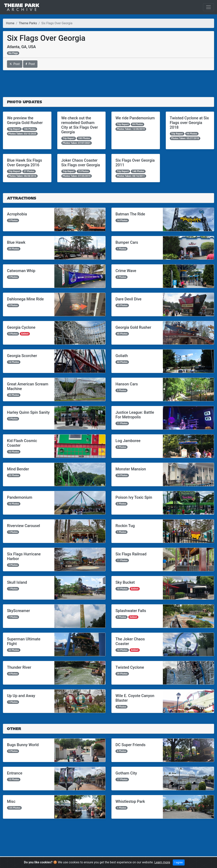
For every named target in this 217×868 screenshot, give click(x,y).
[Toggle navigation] (208, 7)
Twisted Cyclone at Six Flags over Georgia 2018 (189, 123)
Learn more (162, 862)
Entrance (15, 773)
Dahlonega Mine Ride (25, 299)
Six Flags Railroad (131, 554)
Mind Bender (18, 469)
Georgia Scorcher (22, 356)
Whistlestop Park (130, 801)
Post (15, 64)
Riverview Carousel (23, 526)
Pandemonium (20, 497)
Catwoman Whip (21, 271)
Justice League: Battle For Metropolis (135, 415)
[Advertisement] (108, 84)
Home (10, 23)
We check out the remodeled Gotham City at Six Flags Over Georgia (80, 125)
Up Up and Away (21, 696)
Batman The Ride (130, 214)
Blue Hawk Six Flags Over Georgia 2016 (25, 163)
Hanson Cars (127, 384)
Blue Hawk (16, 242)
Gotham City (126, 773)
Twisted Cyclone (130, 667)
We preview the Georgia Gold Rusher (25, 120)
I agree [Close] (179, 862)
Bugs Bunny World (23, 745)
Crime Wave (126, 271)
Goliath (122, 356)
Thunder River (19, 667)
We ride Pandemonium (135, 118)
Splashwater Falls (131, 611)
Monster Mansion (131, 469)
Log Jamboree (128, 441)
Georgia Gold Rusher (133, 327)
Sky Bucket (125, 582)
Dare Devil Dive (128, 299)
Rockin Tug (125, 526)
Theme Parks (28, 23)
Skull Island (17, 582)
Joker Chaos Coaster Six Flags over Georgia (81, 163)
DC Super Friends (131, 745)
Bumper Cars (127, 242)
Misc (11, 801)
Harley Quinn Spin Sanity (28, 412)
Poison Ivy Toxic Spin (134, 497)
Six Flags (13, 53)
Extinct (25, 334)
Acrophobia (17, 214)
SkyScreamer (18, 611)
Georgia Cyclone (21, 327)
